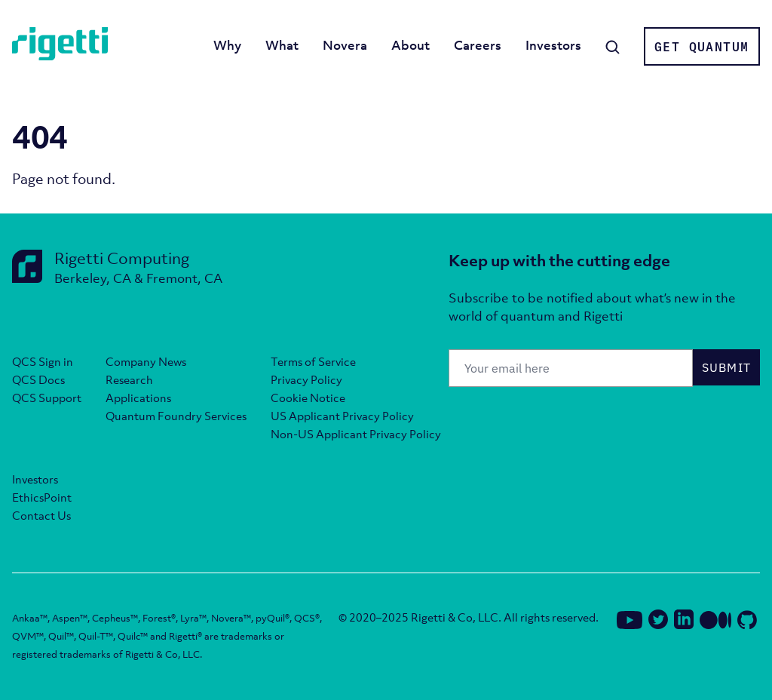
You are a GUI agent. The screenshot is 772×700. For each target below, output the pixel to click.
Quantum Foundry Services (176, 416)
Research (129, 379)
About (411, 45)
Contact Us (41, 515)
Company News (146, 361)
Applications (138, 398)
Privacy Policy (306, 379)
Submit (727, 367)
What (282, 45)
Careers (478, 45)
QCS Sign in (43, 361)
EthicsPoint (42, 497)
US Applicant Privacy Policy (342, 416)
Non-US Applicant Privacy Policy (356, 434)
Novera (345, 45)
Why (227, 45)
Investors (553, 45)
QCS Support (47, 398)
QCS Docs (38, 379)
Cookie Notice (308, 398)
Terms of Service (313, 361)
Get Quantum (702, 47)
